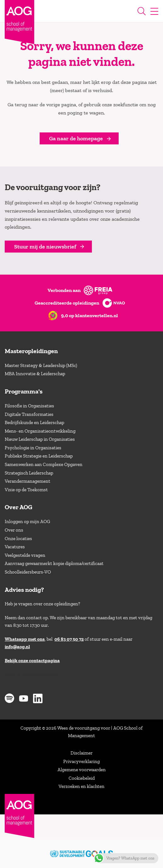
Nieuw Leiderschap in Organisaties (40, 439)
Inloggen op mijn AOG (27, 521)
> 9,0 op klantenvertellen (32, 675)
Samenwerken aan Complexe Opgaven (44, 464)
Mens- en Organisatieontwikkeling (40, 431)
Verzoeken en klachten (81, 786)
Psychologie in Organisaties (33, 448)
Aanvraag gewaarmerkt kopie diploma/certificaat (54, 563)
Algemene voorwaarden (82, 770)
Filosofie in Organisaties (29, 406)
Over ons (14, 530)
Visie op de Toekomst (26, 490)
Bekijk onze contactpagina (32, 661)
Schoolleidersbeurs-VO (28, 572)
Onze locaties (18, 539)
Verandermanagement (28, 481)
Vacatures (15, 547)
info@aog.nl (17, 647)
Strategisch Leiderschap (29, 473)
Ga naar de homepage (76, 138)
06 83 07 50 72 (69, 639)
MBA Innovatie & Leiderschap (35, 374)
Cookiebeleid (82, 778)
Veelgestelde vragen (25, 555)
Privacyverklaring (81, 761)
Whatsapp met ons (25, 639)
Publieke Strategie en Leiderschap (39, 456)
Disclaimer (81, 753)
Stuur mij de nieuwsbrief (45, 247)
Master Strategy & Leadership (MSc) (41, 365)
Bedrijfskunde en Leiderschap (34, 422)
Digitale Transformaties (29, 414)
